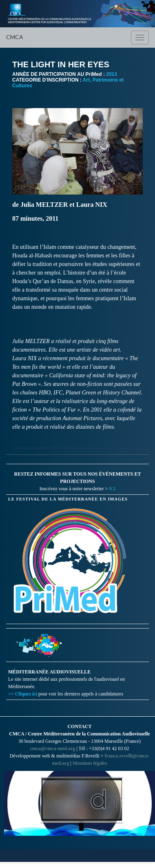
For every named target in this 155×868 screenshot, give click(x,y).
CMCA (15, 37)
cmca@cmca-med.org (52, 748)
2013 (112, 74)
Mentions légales (90, 763)
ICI (112, 489)
